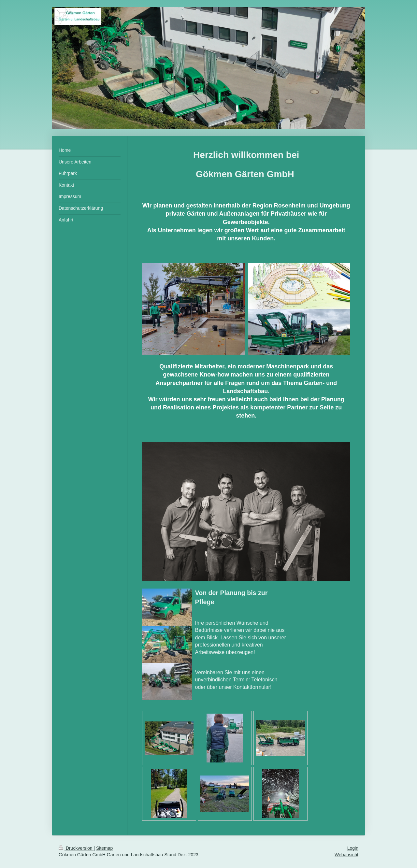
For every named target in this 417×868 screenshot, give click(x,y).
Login (353, 848)
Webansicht (346, 855)
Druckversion (76, 848)
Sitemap (104, 848)
